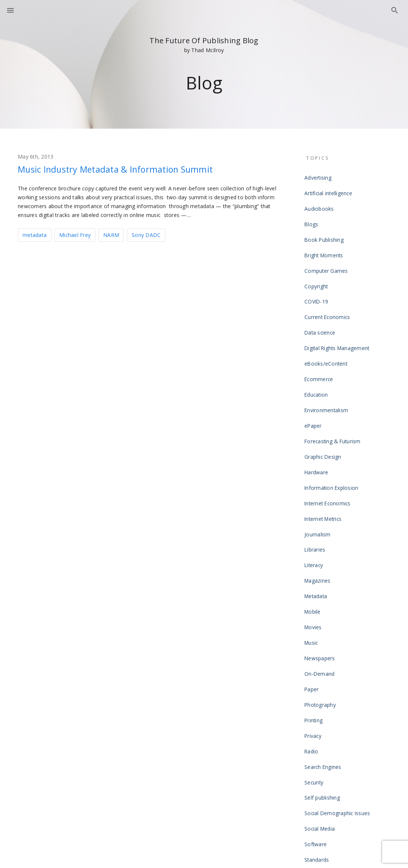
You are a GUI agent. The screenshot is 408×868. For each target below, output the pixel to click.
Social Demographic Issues (338, 661)
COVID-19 (317, 271)
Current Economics (328, 282)
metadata (35, 234)
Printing (315, 590)
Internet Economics (328, 424)
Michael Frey (75, 234)
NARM (111, 234)
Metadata (318, 495)
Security (316, 637)
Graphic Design (324, 389)
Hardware (318, 401)
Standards (318, 696)
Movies (315, 519)
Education (318, 342)
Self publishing (324, 649)
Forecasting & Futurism (333, 377)
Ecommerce (320, 330)
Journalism (319, 448)
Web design (320, 767)
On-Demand (320, 555)
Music (313, 531)
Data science (321, 294)
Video (313, 756)
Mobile (314, 507)
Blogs (313, 211)
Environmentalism (327, 353)
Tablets (315, 708)
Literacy (315, 472)
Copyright (317, 259)
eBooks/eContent (327, 318)
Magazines (319, 484)
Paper (313, 566)
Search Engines (324, 625)
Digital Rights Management (337, 306)
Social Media (321, 673)
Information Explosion (332, 413)
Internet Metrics (325, 436)
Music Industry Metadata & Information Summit (136, 169)
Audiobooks (320, 200)
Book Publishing (325, 223)
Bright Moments (325, 235)
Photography (321, 578)
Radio (313, 614)
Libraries (316, 460)
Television (318, 720)
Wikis (312, 779)
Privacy (315, 602)
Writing (314, 791)
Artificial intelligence (330, 188)
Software (317, 685)
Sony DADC (146, 234)
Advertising (319, 176)
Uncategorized (323, 744)
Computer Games (327, 247)
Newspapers (321, 543)
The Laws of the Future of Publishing (349, 732)
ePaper (315, 365)
